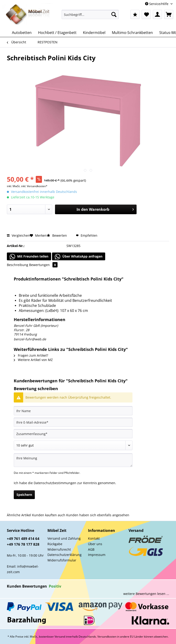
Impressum (97, 555)
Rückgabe (55, 544)
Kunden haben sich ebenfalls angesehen (98, 515)
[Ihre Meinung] (73, 460)
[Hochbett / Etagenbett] (57, 33)
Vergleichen (18, 235)
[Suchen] (114, 14)
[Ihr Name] (73, 411)
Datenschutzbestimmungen (55, 483)
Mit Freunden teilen (29, 257)
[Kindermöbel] (94, 33)
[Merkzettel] (146, 14)
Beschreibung (18, 265)
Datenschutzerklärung (65, 555)
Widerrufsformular (62, 560)
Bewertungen (43, 265)
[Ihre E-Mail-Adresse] (73, 422)
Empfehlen (87, 235)
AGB (91, 549)
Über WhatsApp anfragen (79, 257)
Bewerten (57, 235)
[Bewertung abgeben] (73, 445)
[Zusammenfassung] (73, 434)
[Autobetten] (22, 33)
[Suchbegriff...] (90, 14)
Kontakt (94, 538)
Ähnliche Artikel (19, 515)
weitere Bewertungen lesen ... (146, 594)
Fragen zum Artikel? (31, 355)
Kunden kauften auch (49, 515)
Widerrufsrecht (59, 549)
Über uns (95, 544)
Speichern (24, 495)
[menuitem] (90, 17)
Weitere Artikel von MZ (33, 360)
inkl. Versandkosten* (34, 186)
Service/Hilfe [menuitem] (157, 4)
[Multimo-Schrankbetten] (132, 33)
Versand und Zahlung (64, 538)
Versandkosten (107, 637)
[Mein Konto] (157, 14)
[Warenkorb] (169, 14)
